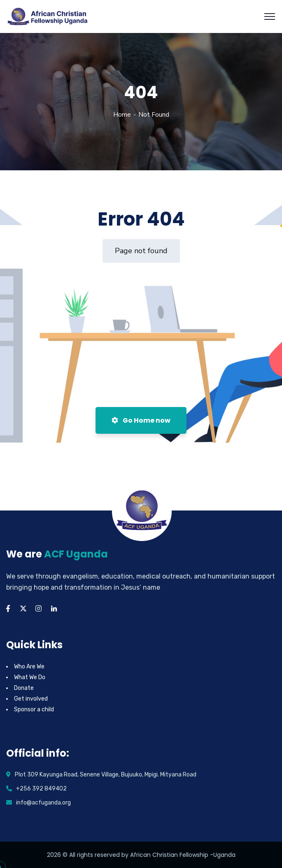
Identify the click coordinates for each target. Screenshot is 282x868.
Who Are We (29, 667)
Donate (24, 688)
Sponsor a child (34, 709)
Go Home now (141, 420)
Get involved (31, 699)
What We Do (30, 677)
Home (122, 115)
